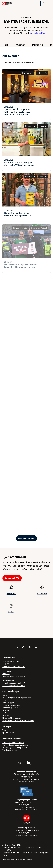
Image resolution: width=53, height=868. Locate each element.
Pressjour (6, 673)
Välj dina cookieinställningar (13, 743)
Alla (6, 45)
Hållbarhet (42, 596)
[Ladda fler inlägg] (27, 538)
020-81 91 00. (30, 782)
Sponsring (6, 710)
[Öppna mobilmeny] (49, 3)
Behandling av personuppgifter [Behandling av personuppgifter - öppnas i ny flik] (15, 748)
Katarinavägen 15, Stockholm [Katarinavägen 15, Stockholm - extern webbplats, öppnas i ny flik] (13, 686)
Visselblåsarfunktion (10, 750)
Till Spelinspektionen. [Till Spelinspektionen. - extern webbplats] (26, 807)
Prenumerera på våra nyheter (19, 63)
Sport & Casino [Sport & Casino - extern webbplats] (8, 733)
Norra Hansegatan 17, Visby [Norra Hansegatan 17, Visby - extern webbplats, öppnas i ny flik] (13, 683)
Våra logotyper (8, 703)
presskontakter (38, 33)
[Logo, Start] (7, 3)
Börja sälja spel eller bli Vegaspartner (17, 698)
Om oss (5, 695)
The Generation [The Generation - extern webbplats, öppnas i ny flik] (28, 860)
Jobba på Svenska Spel (11, 705)
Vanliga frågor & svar (10, 708)
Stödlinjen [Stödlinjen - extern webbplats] (34, 779)
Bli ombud (11, 594)
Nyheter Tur (37, 45)
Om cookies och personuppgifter (15, 745)
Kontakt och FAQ (12, 578)
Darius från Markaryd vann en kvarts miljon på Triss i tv (18, 217)
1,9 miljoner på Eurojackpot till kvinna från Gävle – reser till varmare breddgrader (18, 112)
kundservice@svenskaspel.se (14, 667)
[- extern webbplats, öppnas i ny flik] (17, 647)
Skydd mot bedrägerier (12, 718)
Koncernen (20, 45)
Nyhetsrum (7, 700)
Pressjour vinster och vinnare (14, 676)
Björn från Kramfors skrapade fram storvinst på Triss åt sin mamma (21, 164)
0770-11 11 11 (7, 664)
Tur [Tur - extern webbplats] (4, 730)
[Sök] (44, 3)
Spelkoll (5, 715)
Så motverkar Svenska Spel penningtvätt (18, 720)
